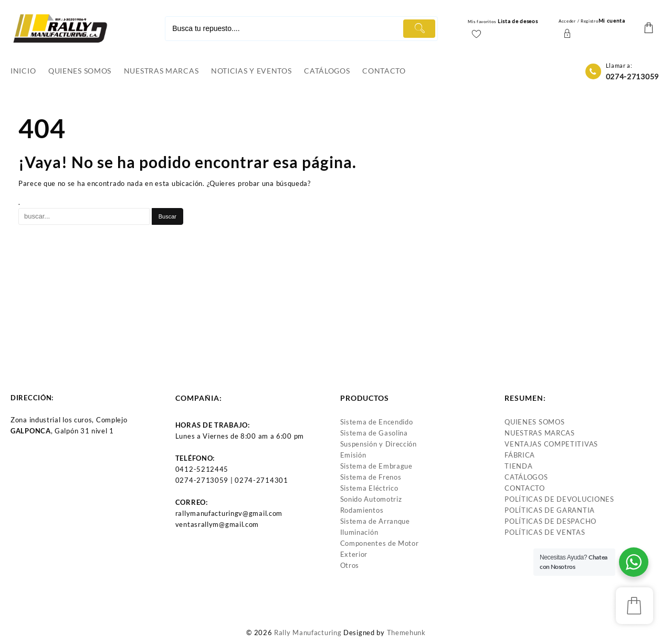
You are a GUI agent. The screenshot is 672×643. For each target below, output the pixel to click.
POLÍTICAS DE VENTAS (545, 532)
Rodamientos (362, 510)
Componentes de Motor (380, 543)
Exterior (354, 554)
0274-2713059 (632, 76)
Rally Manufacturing (308, 632)
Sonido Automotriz (371, 499)
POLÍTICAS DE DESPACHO (550, 521)
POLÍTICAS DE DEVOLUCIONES (559, 499)
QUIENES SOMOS (534, 422)
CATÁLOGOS (526, 477)
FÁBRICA (520, 455)
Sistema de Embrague (376, 466)
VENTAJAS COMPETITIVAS (551, 444)
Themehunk (406, 632)
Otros (350, 565)
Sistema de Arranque (375, 521)
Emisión (353, 455)
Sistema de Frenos (371, 477)
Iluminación (359, 532)
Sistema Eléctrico (369, 488)
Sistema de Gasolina (374, 433)
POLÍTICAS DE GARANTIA (550, 510)
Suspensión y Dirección (379, 444)
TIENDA (518, 466)
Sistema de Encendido (377, 422)
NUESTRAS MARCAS (540, 433)
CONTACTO (525, 488)
